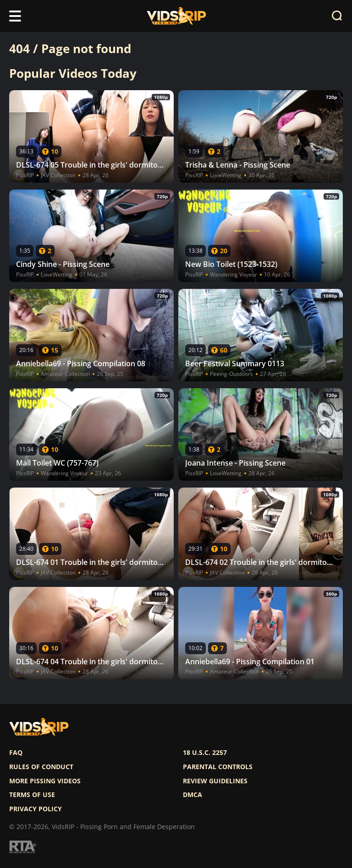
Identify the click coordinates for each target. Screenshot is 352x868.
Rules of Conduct (41, 767)
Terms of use (32, 795)
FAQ (16, 753)
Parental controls (218, 767)
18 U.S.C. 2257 (205, 753)
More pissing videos (45, 781)
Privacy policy (36, 809)
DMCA (192, 795)
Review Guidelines (215, 781)
